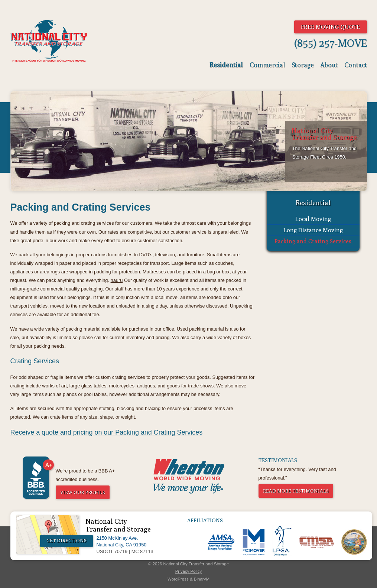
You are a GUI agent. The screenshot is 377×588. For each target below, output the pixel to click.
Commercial (267, 65)
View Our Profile (83, 492)
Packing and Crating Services (313, 241)
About (329, 65)
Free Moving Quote (330, 27)
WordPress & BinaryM (188, 579)
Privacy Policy (189, 571)
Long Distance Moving (313, 230)
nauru (117, 280)
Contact (356, 65)
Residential (226, 65)
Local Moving (313, 219)
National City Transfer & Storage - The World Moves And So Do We (49, 41)
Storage (303, 65)
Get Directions (66, 541)
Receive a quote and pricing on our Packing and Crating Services (107, 432)
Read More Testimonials (296, 491)
